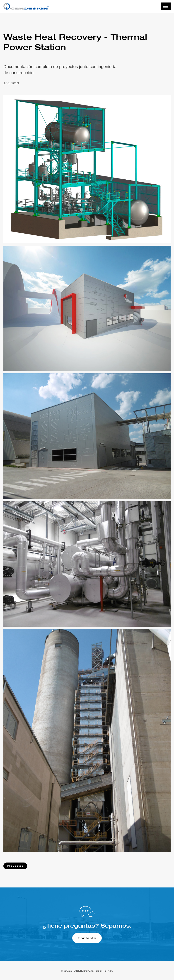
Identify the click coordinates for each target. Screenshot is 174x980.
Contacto (87, 938)
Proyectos (15, 866)
